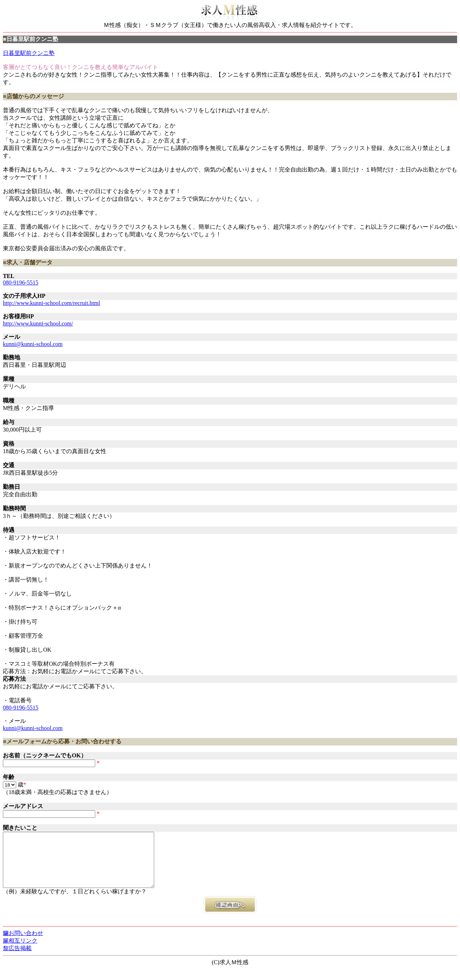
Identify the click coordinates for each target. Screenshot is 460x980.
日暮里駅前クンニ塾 (29, 53)
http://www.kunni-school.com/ (38, 323)
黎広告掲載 (17, 959)
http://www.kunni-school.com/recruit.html (51, 303)
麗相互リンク (20, 951)
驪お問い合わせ (23, 944)
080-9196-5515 (21, 282)
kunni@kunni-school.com (33, 344)
